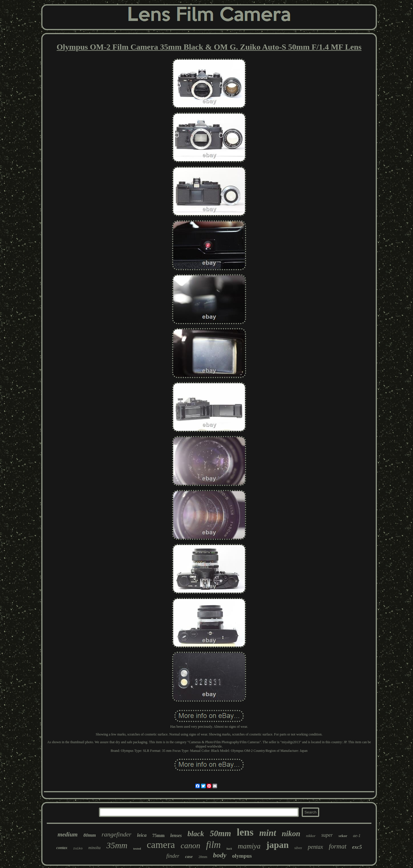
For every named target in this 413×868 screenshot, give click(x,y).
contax (62, 848)
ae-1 (357, 836)
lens (245, 832)
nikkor (311, 836)
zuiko (78, 848)
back (229, 849)
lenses (176, 835)
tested (137, 848)
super (327, 835)
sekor (343, 836)
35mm (117, 845)
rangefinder (116, 834)
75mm (158, 835)
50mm (220, 833)
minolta (95, 848)
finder (173, 856)
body (220, 855)
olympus (242, 856)
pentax (315, 847)
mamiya (249, 846)
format (337, 846)
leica (142, 835)
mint (268, 833)
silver (298, 848)
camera (161, 845)
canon (190, 845)
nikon (291, 834)
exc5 (357, 847)
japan (277, 845)
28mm (203, 857)
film (213, 845)
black (196, 834)
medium (68, 834)
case (189, 857)
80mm (90, 835)
